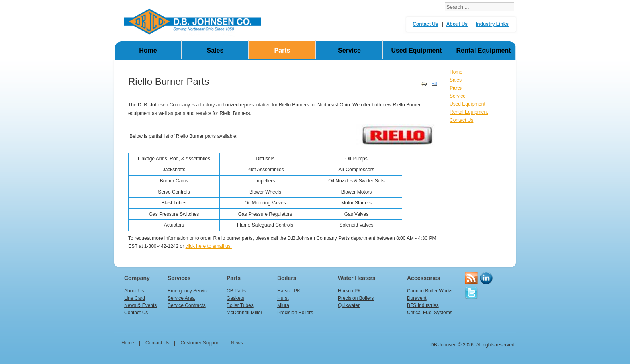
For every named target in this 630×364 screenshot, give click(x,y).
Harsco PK (289, 291)
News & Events (140, 305)
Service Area (181, 298)
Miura (283, 305)
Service (349, 50)
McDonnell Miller (244, 313)
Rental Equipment (483, 50)
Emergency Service (188, 291)
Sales (215, 50)
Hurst (283, 298)
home (128, 343)
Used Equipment (416, 50)
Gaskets (235, 298)
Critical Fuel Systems (430, 313)
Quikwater (349, 305)
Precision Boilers (295, 313)
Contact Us (425, 24)
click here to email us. (209, 246)
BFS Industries (423, 305)
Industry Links (492, 24)
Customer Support (200, 343)
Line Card (135, 298)
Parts (282, 50)
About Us (457, 24)
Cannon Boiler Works (430, 291)
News (237, 343)
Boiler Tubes (240, 305)
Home (148, 50)
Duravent (417, 298)
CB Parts (236, 291)
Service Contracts (187, 305)
